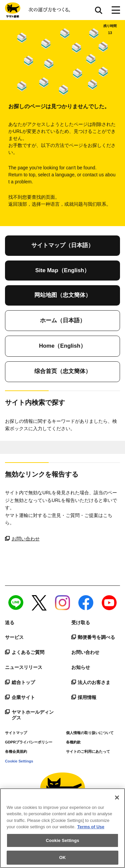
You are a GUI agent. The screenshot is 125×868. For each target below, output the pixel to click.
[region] (62, 828)
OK (63, 857)
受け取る (81, 623)
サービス (14, 637)
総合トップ (20, 682)
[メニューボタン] (116, 10)
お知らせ (81, 667)
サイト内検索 (99, 10)
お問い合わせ (22, 539)
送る (10, 623)
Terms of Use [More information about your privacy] (91, 827)
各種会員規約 (16, 751)
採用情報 (84, 697)
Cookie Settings (19, 761)
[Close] (117, 798)
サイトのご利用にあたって (88, 751)
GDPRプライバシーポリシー (29, 742)
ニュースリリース (24, 667)
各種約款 (73, 742)
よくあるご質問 (25, 652)
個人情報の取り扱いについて (90, 733)
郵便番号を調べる (93, 637)
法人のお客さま (91, 682)
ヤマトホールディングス (29, 715)
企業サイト (20, 697)
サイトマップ (16, 733)
